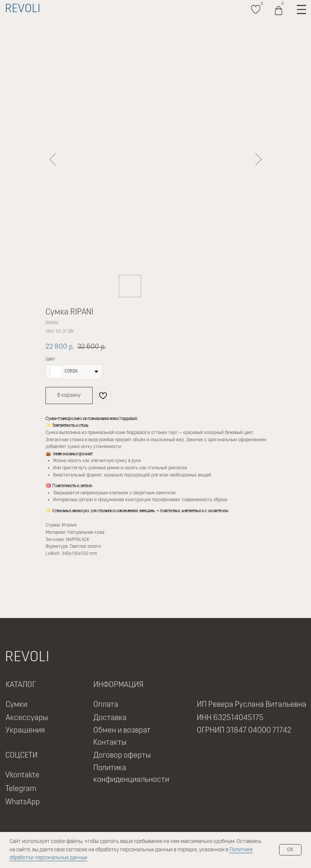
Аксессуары (27, 718)
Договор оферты (122, 756)
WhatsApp (23, 802)
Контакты (110, 743)
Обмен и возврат (122, 731)
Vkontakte (22, 775)
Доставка (110, 718)
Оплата (106, 705)
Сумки (16, 705)
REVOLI (23, 9)
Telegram (21, 789)
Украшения (25, 731)
